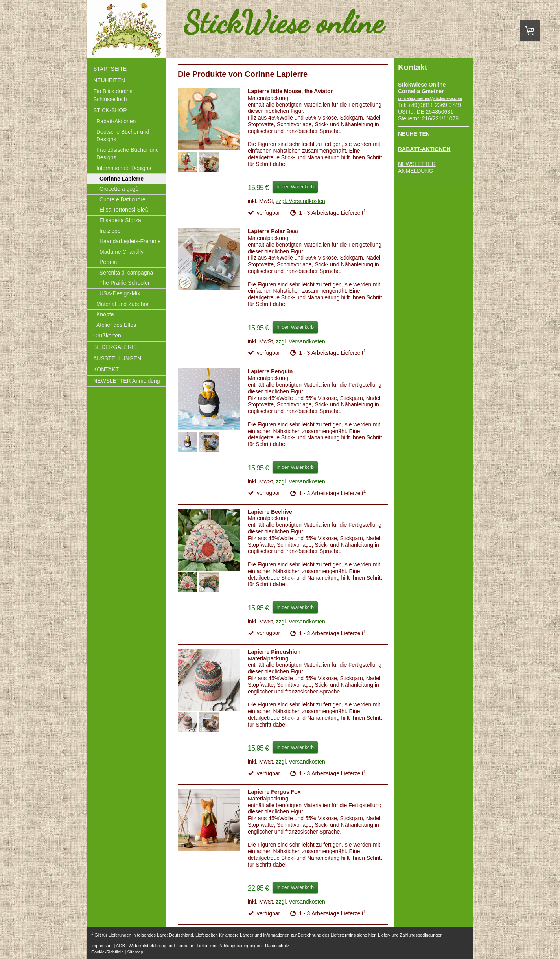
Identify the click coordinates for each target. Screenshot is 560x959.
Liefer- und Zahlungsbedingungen (410, 935)
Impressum (102, 946)
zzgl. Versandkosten (301, 201)
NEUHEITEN (414, 134)
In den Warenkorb (295, 187)
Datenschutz (277, 946)
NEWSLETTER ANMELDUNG (417, 167)
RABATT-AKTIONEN (424, 149)
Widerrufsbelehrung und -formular (161, 946)
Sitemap (135, 952)
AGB (121, 946)
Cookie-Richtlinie (108, 952)
